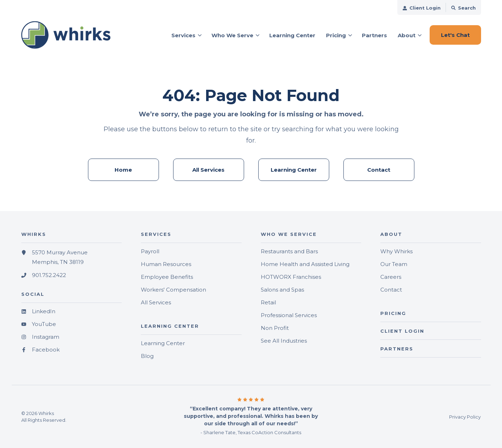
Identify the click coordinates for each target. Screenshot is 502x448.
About (407, 35)
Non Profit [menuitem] (275, 328)
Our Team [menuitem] (394, 264)
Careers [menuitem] (391, 277)
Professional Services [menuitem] (289, 315)
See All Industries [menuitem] (284, 341)
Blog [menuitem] (147, 356)
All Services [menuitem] (208, 170)
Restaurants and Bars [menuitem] (289, 251)
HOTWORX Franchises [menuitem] (291, 277)
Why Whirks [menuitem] (396, 251)
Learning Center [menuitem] (294, 170)
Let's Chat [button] (455, 35)
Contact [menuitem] (379, 170)
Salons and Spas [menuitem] (282, 290)
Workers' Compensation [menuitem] (173, 290)
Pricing (336, 35)
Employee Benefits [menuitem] (167, 277)
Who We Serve (232, 35)
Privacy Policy (465, 417)
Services (183, 35)
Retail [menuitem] (268, 302)
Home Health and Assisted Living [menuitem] (305, 264)
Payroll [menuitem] (150, 251)
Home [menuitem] (123, 170)
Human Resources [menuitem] (166, 264)
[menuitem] (422, 7)
